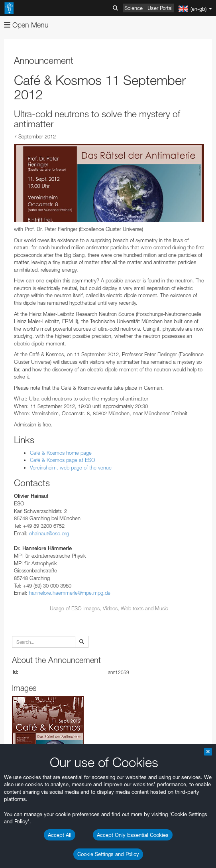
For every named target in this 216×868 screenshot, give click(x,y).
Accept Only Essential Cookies (133, 835)
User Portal (160, 8)
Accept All (60, 835)
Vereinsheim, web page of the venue (71, 468)
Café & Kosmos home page (61, 453)
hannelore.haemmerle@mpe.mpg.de (70, 593)
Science (134, 8)
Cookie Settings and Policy (108, 854)
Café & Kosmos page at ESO (63, 460)
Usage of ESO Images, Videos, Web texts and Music (109, 608)
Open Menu (26, 25)
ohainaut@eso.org (49, 533)
